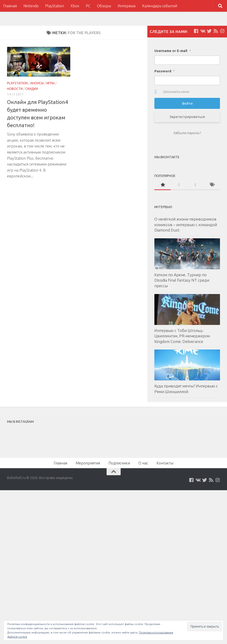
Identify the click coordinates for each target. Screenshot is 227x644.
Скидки (32, 89)
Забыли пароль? (187, 133)
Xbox (75, 6)
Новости (15, 89)
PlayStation (55, 6)
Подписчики (119, 463)
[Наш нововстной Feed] (216, 31)
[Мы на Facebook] (196, 31)
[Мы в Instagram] (222, 31)
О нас (143, 463)
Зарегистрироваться (187, 117)
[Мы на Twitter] (209, 31)
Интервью (127, 6)
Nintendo (31, 6)
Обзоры (104, 6)
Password (165, 71)
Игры (50, 83)
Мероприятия (88, 463)
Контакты (165, 463)
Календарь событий (160, 6)
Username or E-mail (173, 51)
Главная (10, 6)
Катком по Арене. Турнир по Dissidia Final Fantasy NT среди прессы (182, 280)
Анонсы (37, 83)
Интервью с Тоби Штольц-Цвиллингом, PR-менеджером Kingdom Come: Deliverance (182, 336)
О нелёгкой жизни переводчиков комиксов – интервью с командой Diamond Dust (186, 224)
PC (88, 6)
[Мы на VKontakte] (203, 31)
